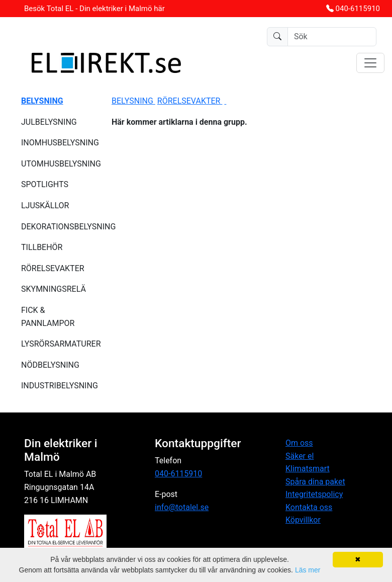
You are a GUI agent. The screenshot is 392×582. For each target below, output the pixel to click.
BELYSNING (133, 101)
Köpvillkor (303, 520)
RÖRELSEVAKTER (53, 268)
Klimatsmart (308, 469)
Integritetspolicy (314, 494)
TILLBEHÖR (42, 247)
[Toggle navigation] (370, 63)
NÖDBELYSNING (50, 365)
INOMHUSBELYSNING (60, 143)
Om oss (299, 443)
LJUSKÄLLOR (45, 205)
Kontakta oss (309, 507)
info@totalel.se (182, 507)
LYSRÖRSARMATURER (60, 344)
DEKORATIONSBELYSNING (60, 227)
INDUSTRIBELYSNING (60, 386)
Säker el (300, 456)
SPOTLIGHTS (45, 184)
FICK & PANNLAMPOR (48, 317)
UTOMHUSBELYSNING (60, 164)
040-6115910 (358, 9)
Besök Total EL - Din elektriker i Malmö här (94, 9)
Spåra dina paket (315, 482)
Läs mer (308, 570)
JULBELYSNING (49, 122)
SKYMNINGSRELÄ (54, 289)
